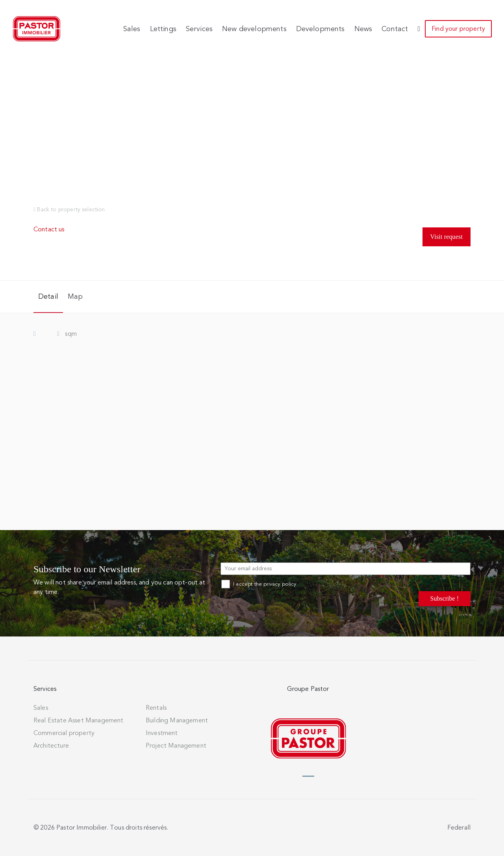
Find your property (458, 29)
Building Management (177, 720)
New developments (254, 29)
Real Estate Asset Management (78, 720)
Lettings (163, 29)
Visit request (447, 237)
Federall (459, 828)
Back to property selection (69, 209)
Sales (132, 29)
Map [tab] (75, 296)
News (363, 29)
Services (199, 29)
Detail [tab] (48, 296)
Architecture (51, 746)
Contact (395, 29)
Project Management (176, 746)
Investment (162, 733)
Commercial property (64, 733)
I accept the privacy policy (259, 584)
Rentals (156, 708)
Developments (321, 29)
